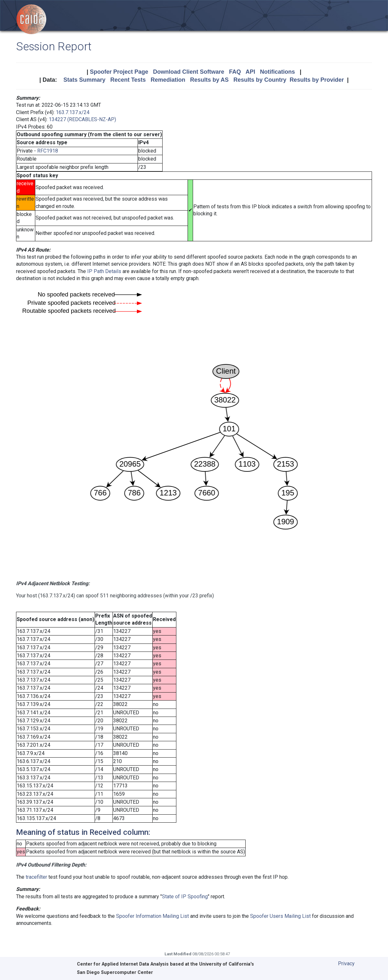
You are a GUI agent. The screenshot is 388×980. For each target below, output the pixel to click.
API (250, 72)
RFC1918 (48, 151)
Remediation (168, 80)
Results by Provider (317, 80)
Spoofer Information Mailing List (152, 916)
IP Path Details (104, 271)
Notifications (278, 72)
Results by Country (260, 80)
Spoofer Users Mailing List (280, 916)
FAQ (235, 72)
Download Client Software (189, 72)
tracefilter (36, 877)
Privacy (346, 963)
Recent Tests (128, 80)
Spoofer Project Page (119, 72)
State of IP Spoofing (185, 897)
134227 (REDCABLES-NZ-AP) (82, 119)
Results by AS (209, 80)
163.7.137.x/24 (73, 112)
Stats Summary (84, 80)
